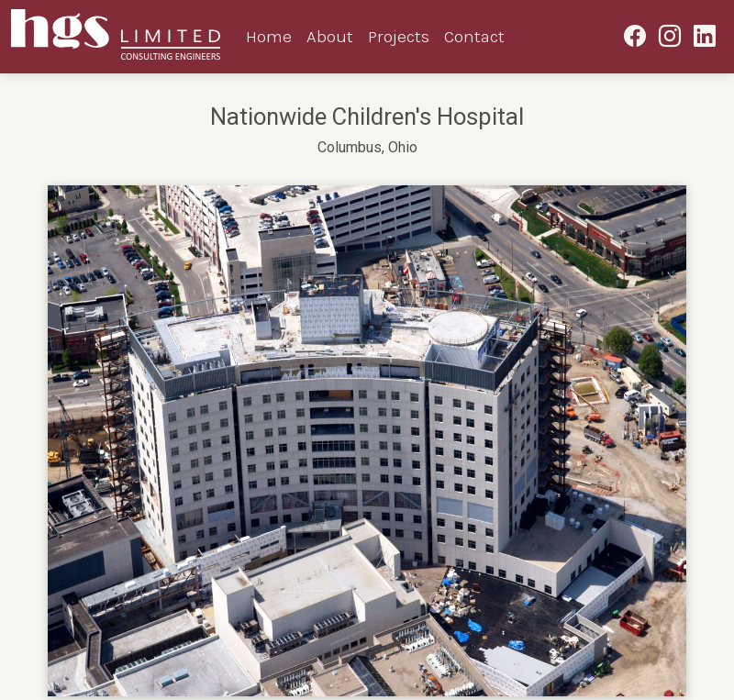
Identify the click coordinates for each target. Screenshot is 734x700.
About (330, 36)
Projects (399, 36)
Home (269, 36)
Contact (474, 36)
